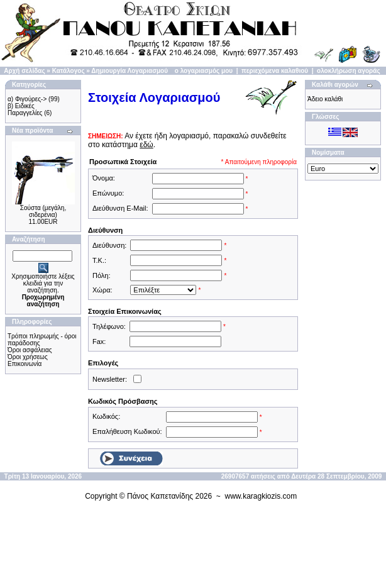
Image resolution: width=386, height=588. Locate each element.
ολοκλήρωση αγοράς (349, 71)
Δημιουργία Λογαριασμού (130, 71)
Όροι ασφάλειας (30, 350)
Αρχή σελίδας (24, 71)
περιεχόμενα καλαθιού (275, 71)
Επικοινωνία (25, 364)
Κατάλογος (69, 71)
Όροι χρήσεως (28, 357)
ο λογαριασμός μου (204, 71)
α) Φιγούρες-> (27, 99)
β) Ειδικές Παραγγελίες (25, 109)
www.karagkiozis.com (261, 496)
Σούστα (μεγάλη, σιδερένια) (43, 211)
